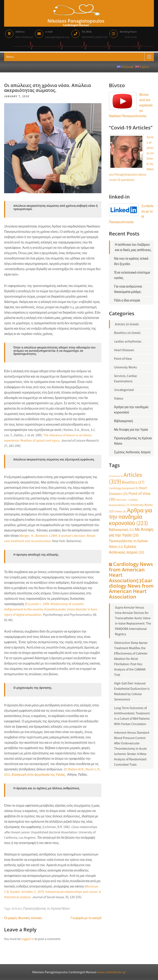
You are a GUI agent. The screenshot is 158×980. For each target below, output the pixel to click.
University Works (126, 367)
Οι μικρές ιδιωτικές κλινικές (23, 918)
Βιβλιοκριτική (124, 421)
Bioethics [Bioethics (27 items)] (133, 482)
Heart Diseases (124, 350)
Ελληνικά (126, 67)
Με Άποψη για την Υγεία (131, 430)
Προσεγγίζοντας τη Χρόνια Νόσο (46, 909)
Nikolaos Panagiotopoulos (76, 21)
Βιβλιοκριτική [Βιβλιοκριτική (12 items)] (122, 530)
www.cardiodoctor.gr (111, 972)
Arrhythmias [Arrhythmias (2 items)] (116, 476)
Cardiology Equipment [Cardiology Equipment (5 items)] (124, 488)
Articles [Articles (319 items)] (126, 478)
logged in (28, 939)
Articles (17, 909)
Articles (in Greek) (127, 324)
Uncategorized (124, 390)
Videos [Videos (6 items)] (120, 511)
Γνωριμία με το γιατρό (86, 918)
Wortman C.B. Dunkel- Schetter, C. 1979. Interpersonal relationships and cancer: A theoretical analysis (53, 892)
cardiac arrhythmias (128, 341)
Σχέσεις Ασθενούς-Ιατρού (132, 452)
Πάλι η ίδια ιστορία (127, 300)
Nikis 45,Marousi (24, 34)
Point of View (123, 359)
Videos (119, 398)
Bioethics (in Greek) (127, 333)
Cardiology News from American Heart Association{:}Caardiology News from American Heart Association (131, 580)
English (143, 67)
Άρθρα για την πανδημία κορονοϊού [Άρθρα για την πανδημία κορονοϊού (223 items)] (131, 517)
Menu (10, 57)
